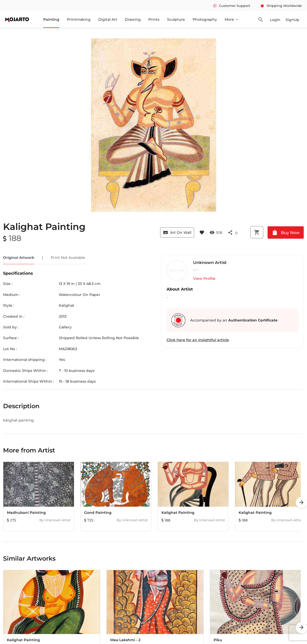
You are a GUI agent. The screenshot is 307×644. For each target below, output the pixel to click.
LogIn (275, 20)
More (232, 19)
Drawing (133, 19)
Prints (154, 19)
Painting (51, 19)
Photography (205, 19)
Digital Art (108, 19)
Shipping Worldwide (281, 6)
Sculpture (176, 19)
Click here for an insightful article (198, 340)
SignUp (292, 20)
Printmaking (79, 19)
